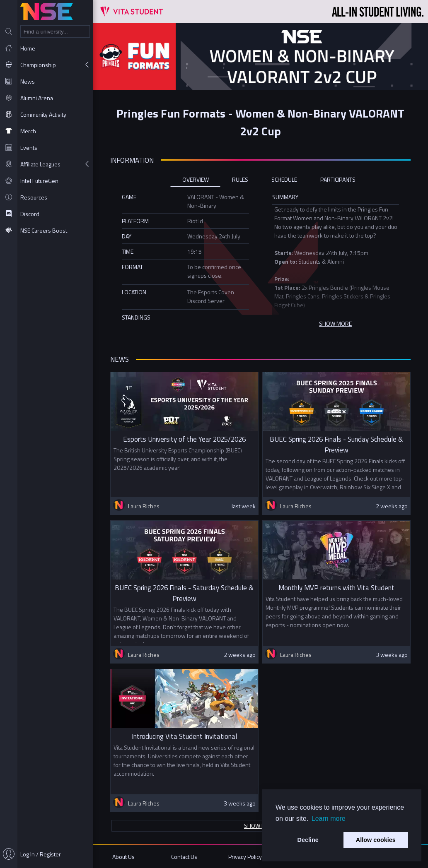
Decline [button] (308, 840)
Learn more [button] (329, 819)
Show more (260, 826)
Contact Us (184, 857)
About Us (123, 857)
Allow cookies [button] (376, 840)
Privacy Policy (245, 857)
